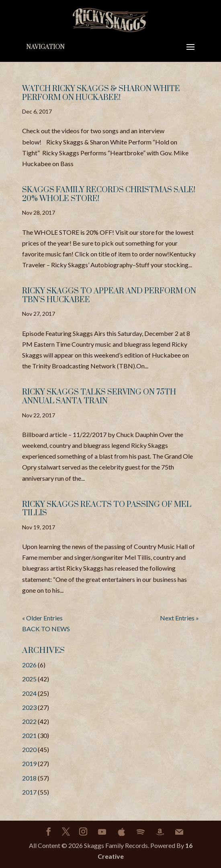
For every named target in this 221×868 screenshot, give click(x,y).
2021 (29, 735)
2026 (29, 665)
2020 (29, 749)
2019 (29, 763)
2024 (29, 693)
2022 (29, 721)
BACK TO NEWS (46, 629)
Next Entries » (179, 618)
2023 (29, 707)
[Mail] (179, 832)
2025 (29, 679)
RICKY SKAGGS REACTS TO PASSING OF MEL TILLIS (107, 509)
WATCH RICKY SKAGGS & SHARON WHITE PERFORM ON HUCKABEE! (101, 93)
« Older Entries (42, 618)
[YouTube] (102, 832)
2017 (29, 792)
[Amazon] (160, 832)
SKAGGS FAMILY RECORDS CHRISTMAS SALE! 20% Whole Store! (109, 194)
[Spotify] (141, 832)
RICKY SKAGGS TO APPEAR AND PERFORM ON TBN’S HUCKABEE (109, 296)
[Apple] (121, 832)
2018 (29, 778)
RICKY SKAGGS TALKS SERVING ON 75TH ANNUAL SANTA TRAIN (99, 397)
